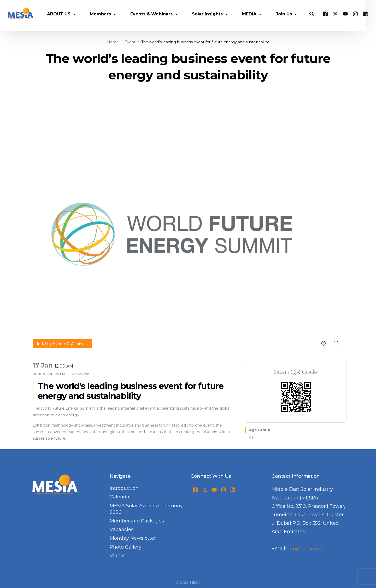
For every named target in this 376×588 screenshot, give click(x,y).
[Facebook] (332, 20)
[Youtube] (352, 20)
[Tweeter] (342, 20)
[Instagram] (362, 20)
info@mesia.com (307, 549)
